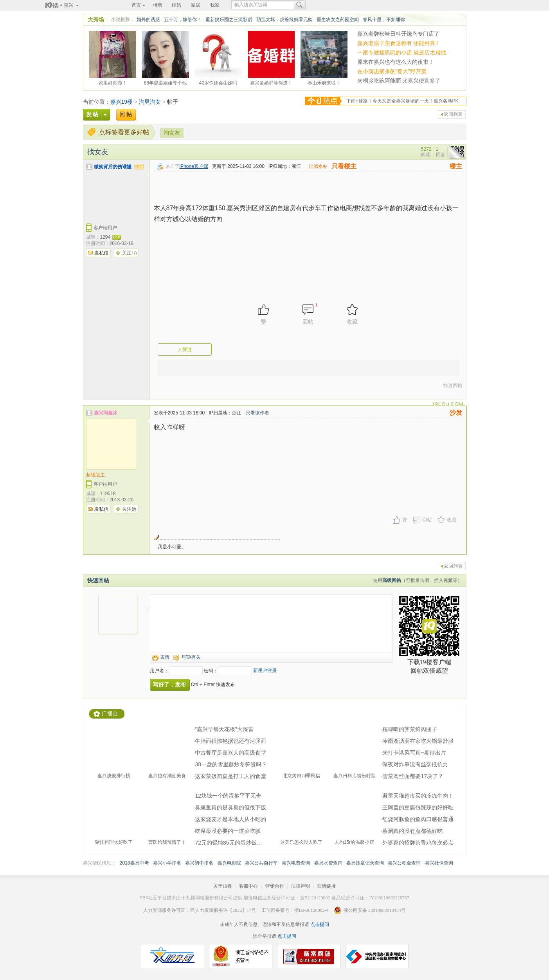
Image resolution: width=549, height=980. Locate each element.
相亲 (157, 5)
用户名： (159, 671)
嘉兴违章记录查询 (365, 863)
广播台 (110, 714)
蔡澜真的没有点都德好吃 (412, 831)
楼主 (456, 166)
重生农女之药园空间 (338, 20)
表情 (165, 657)
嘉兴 (68, 5)
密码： (211, 671)
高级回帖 (392, 580)
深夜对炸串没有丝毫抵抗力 (415, 764)
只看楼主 (344, 166)
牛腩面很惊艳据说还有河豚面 (230, 741)
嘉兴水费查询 (328, 863)
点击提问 (319, 924)
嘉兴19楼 (122, 102)
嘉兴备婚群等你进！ (271, 82)
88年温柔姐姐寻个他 (165, 82)
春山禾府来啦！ (324, 82)
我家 (215, 5)
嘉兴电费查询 (296, 863)
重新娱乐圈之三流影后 (229, 20)
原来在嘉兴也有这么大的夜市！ (396, 62)
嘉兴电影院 (229, 863)
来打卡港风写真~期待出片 (414, 753)
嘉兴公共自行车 (261, 863)
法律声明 (301, 886)
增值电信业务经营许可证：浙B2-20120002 (287, 898)
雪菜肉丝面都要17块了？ (413, 776)
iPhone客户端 (194, 166)
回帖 (427, 520)
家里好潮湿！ (113, 82)
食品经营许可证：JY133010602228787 (370, 898)
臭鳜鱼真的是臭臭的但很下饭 (230, 807)
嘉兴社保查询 (439, 863)
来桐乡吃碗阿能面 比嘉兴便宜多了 (399, 81)
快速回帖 (453, 386)
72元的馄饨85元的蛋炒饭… (228, 843)
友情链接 (326, 886)
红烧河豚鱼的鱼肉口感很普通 (418, 819)
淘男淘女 (150, 102)
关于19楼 (223, 886)
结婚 (176, 5)
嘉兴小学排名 (167, 863)
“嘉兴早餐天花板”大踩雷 (224, 729)
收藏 (452, 520)
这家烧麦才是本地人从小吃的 (230, 819)
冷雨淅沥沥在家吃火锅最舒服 (418, 741)
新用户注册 (265, 670)
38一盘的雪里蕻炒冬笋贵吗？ (231, 764)
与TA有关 (191, 657)
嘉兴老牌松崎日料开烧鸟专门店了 (398, 34)
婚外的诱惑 (148, 20)
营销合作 (275, 886)
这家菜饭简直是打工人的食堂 (230, 776)
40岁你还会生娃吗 (218, 82)
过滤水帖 (318, 166)
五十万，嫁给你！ (183, 20)
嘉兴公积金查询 (404, 863)
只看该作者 (257, 413)
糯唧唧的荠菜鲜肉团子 (410, 729)
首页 (136, 5)
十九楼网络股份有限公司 (207, 898)
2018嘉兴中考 (134, 863)
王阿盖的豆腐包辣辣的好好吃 (418, 807)
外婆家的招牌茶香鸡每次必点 (418, 843)
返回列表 (453, 114)
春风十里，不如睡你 (384, 20)
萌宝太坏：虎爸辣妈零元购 (284, 20)
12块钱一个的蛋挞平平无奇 (228, 796)
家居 (196, 5)
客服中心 (248, 886)
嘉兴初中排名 (199, 863)
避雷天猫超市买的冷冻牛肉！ (418, 796)
